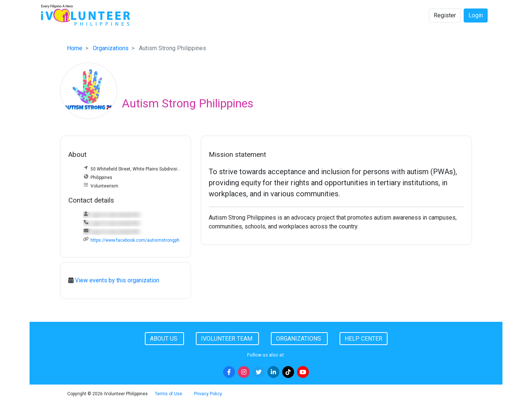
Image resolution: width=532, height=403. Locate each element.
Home (75, 48)
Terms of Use (168, 394)
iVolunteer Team (227, 339)
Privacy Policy (208, 394)
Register (445, 15)
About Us (164, 339)
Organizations (111, 48)
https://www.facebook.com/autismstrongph (135, 240)
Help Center (364, 339)
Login (476, 15)
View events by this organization (117, 280)
